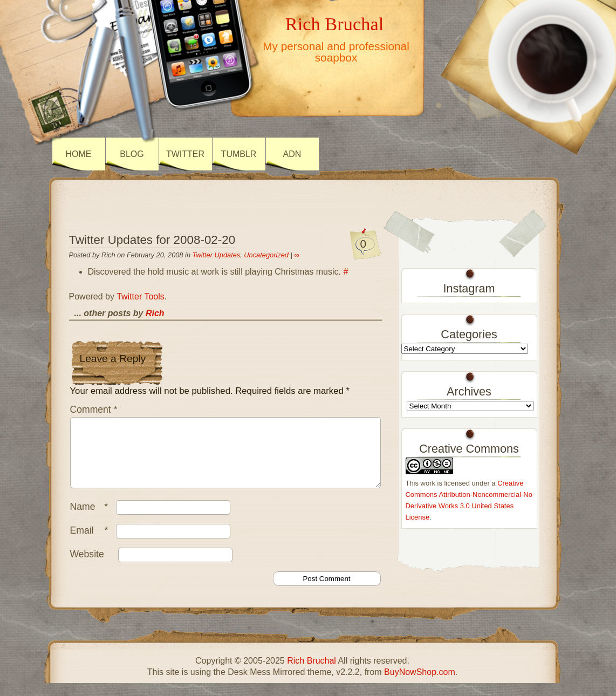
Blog (132, 154)
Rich (155, 313)
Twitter (185, 154)
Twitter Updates (217, 255)
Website (87, 567)
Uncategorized (266, 255)
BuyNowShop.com (420, 685)
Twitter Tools (141, 296)
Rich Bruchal (334, 24)
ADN (292, 154)
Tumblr (239, 154)
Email (92, 543)
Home (79, 154)
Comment (94, 410)
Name (92, 520)
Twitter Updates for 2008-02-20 (152, 240)
